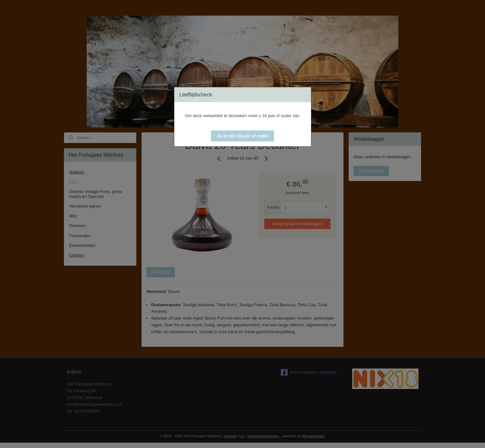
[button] (242, 136)
